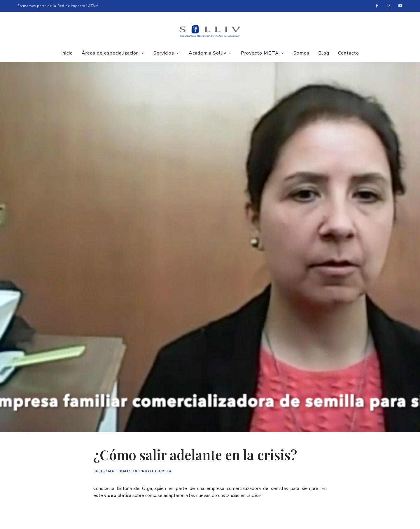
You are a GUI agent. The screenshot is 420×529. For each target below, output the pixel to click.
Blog (324, 53)
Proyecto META (260, 53)
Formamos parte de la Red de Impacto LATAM (58, 6)
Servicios (164, 53)
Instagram (388, 6)
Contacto (349, 53)
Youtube (400, 6)
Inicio (67, 53)
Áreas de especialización (110, 53)
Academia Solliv (208, 53)
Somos (301, 53)
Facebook (377, 6)
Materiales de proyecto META (140, 471)
